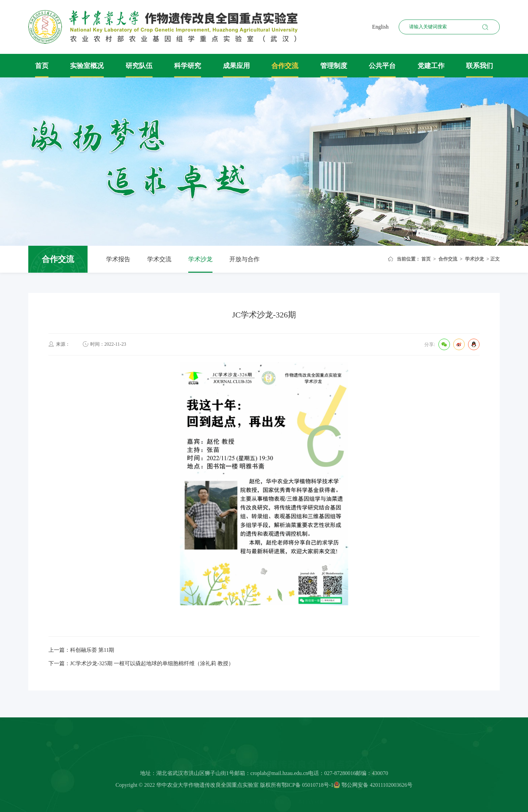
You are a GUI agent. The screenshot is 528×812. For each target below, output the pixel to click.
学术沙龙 (200, 259)
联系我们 (480, 66)
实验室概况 (87, 66)
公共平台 (382, 66)
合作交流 (285, 66)
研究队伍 (139, 66)
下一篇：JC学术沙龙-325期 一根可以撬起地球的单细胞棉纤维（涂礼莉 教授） (141, 663)
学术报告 (118, 259)
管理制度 (334, 66)
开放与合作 (244, 259)
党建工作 (431, 66)
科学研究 (188, 66)
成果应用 (236, 66)
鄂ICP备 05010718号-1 (307, 787)
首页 (42, 66)
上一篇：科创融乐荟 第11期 (81, 650)
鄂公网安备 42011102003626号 (373, 787)
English (380, 27)
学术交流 (159, 259)
